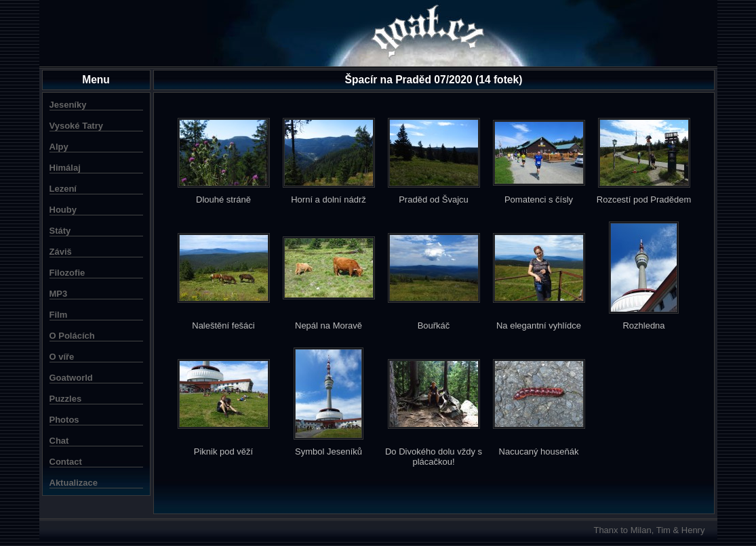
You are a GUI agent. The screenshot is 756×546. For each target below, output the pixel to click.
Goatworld (71, 378)
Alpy (59, 147)
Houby (63, 210)
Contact (66, 462)
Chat (59, 441)
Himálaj (65, 168)
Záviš (61, 252)
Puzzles (66, 399)
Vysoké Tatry (77, 126)
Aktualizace (74, 483)
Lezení (63, 189)
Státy (60, 231)
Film (59, 315)
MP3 (59, 294)
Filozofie (67, 273)
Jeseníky (68, 105)
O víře (62, 357)
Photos (64, 420)
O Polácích (72, 336)
